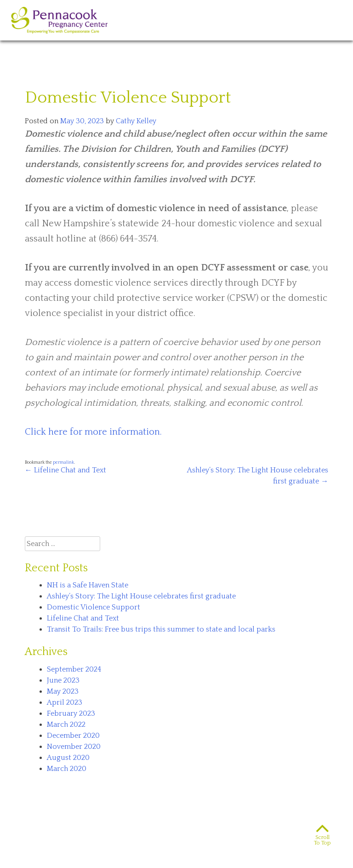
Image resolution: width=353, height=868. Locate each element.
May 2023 (63, 691)
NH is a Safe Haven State (88, 585)
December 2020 (73, 736)
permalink (63, 462)
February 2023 (71, 713)
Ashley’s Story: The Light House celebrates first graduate (141, 596)
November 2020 (74, 747)
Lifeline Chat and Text (65, 470)
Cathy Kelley (136, 121)
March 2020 (67, 769)
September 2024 (74, 669)
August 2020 (68, 758)
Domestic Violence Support (94, 607)
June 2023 (63, 680)
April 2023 (65, 702)
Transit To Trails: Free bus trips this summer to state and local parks (161, 629)
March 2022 (66, 724)
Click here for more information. (93, 432)
